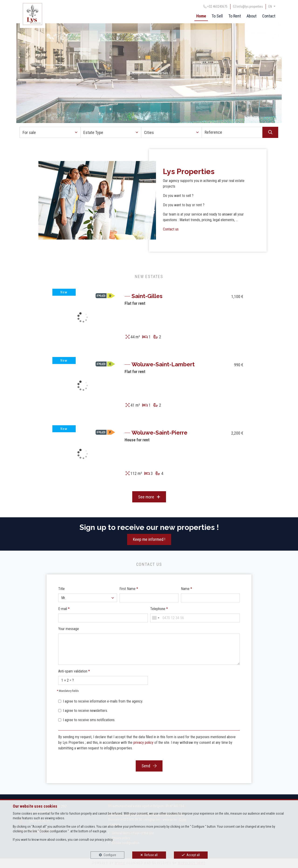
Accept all (193, 855)
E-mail (64, 609)
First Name (129, 589)
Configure (110, 855)
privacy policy (143, 743)
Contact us (171, 229)
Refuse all (151, 855)
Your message (69, 629)
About (252, 16)
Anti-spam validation (74, 671)
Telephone (159, 609)
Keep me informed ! (149, 539)
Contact (269, 16)
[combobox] (156, 618)
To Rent (235, 16)
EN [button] (271, 7)
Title (61, 589)
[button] (50, 132)
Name (186, 589)
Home (201, 16)
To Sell (217, 16)
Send (149, 766)
